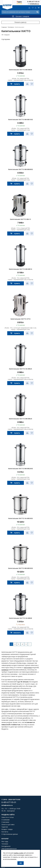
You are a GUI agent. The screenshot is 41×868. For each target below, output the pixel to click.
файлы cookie (19, 853)
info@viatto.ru (34, 4)
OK (21, 863)
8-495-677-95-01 (33, 1)
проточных (28, 667)
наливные (5, 670)
